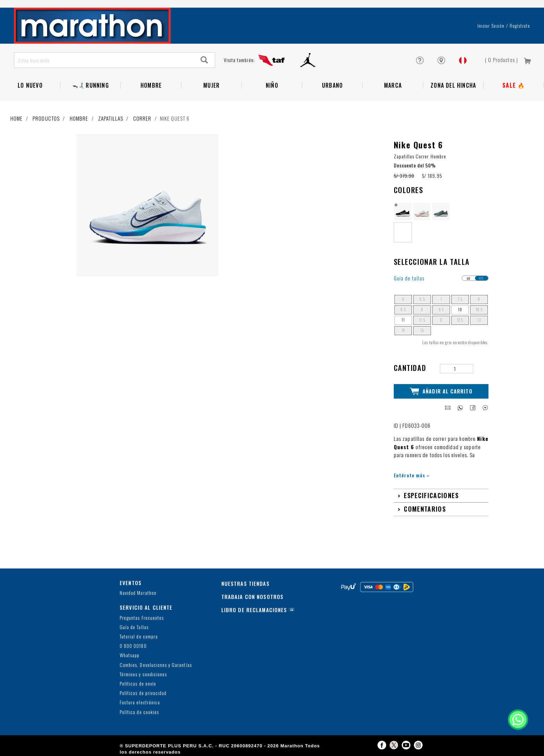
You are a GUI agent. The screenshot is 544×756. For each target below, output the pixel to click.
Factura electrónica (140, 702)
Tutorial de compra (139, 637)
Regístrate (520, 26)
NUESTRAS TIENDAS (245, 583)
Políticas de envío (138, 684)
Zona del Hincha (453, 85)
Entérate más (412, 475)
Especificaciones (431, 495)
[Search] (204, 60)
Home (17, 118)
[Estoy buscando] (104, 60)
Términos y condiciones (143, 674)
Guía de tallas (409, 278)
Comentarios (425, 509)
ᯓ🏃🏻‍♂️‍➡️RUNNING (91, 85)
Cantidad (410, 368)
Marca (393, 85)
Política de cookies (139, 712)
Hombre (151, 85)
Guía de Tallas (134, 627)
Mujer (211, 85)
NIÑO (272, 85)
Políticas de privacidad (143, 693)
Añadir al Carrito (441, 391)
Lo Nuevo (30, 85)
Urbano (332, 85)
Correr (142, 118)
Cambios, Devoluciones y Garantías (156, 665)
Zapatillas (111, 118)
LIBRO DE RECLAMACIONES (254, 610)
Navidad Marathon (138, 593)
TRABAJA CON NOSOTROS (253, 597)
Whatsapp (130, 655)
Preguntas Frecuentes (142, 618)
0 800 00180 (133, 646)
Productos (46, 118)
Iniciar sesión (491, 26)
